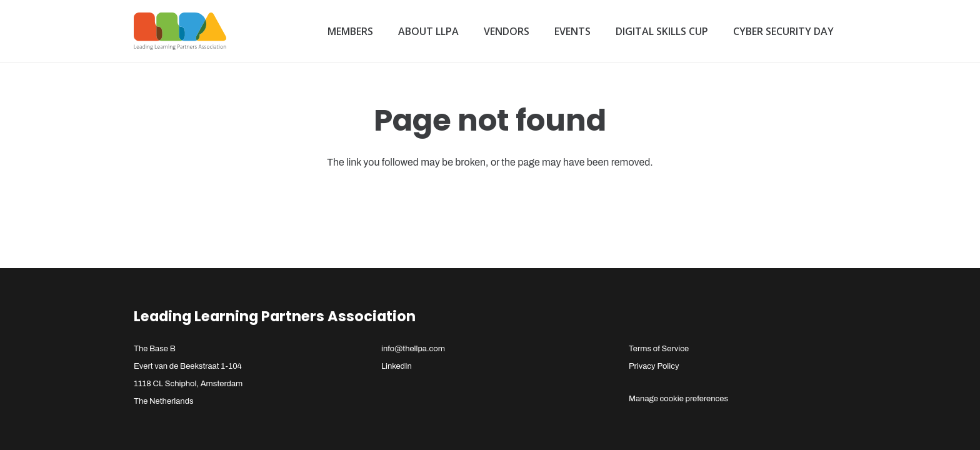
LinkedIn (397, 366)
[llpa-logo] (180, 31)
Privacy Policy (654, 366)
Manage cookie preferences (678, 399)
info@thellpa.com (413, 349)
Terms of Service (659, 349)
